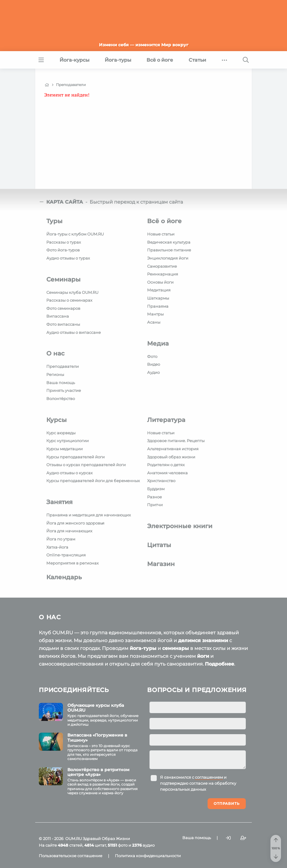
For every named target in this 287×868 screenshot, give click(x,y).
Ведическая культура (169, 242)
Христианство (161, 481)
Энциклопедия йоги (168, 258)
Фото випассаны (63, 324)
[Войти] (228, 838)
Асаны (154, 322)
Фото (152, 356)
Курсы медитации (65, 449)
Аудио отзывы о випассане (74, 332)
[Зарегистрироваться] (243, 838)
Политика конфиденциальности (148, 856)
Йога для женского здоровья (75, 523)
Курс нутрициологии (68, 441)
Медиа (158, 343)
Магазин (161, 564)
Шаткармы (158, 298)
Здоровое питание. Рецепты (176, 441)
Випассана (58, 316)
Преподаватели (63, 366)
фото (118, 845)
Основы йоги (160, 282)
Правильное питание (169, 250)
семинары (176, 648)
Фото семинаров (63, 308)
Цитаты (159, 545)
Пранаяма (158, 306)
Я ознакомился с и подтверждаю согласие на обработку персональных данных (198, 783)
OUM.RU (74, 839)
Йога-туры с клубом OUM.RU (75, 234)
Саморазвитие (162, 266)
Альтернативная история (173, 449)
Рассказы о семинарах (69, 300)
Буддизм (156, 489)
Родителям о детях (166, 465)
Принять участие (64, 390)
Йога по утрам (61, 539)
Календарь (64, 577)
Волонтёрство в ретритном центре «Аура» (98, 772)
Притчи (155, 505)
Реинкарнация (163, 274)
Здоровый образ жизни (171, 457)
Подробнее (219, 664)
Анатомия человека (167, 473)
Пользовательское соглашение (71, 856)
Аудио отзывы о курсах (69, 473)
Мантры (155, 314)
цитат (95, 845)
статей (70, 845)
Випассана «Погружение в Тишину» (97, 738)
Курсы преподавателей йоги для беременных (93, 481)
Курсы (57, 420)
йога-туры (143, 648)
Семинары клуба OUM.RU (72, 292)
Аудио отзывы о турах (68, 258)
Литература (166, 420)
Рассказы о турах (64, 242)
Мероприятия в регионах (73, 563)
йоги (203, 656)
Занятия (59, 502)
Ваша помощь (61, 383)
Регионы (55, 374)
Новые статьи (161, 234)
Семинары (63, 279)
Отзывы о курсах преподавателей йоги (86, 465)
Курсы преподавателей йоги (76, 457)
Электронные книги (180, 526)
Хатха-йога (57, 547)
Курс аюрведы (61, 433)
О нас (56, 353)
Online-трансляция (66, 555)
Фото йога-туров (63, 250)
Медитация (159, 290)
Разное (154, 497)
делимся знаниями (203, 640)
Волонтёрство (61, 399)
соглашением (209, 777)
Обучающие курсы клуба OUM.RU (96, 708)
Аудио (153, 372)
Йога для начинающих (69, 531)
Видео (154, 364)
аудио (143, 845)
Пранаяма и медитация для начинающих (89, 515)
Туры (54, 221)
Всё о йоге (164, 221)
